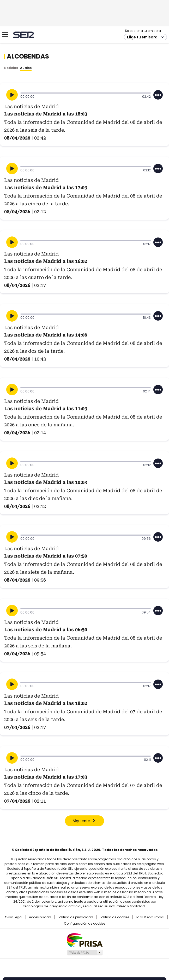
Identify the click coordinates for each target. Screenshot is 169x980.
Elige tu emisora (142, 37)
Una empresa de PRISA (84, 940)
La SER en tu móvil (150, 917)
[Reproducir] (12, 95)
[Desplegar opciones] (158, 95)
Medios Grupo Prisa (85, 953)
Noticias (11, 68)
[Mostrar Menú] (5, 34)
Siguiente (81, 821)
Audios (26, 68)
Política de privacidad (75, 917)
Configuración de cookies (85, 924)
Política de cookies (114, 917)
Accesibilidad (40, 917)
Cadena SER (24, 35)
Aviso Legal (13, 917)
